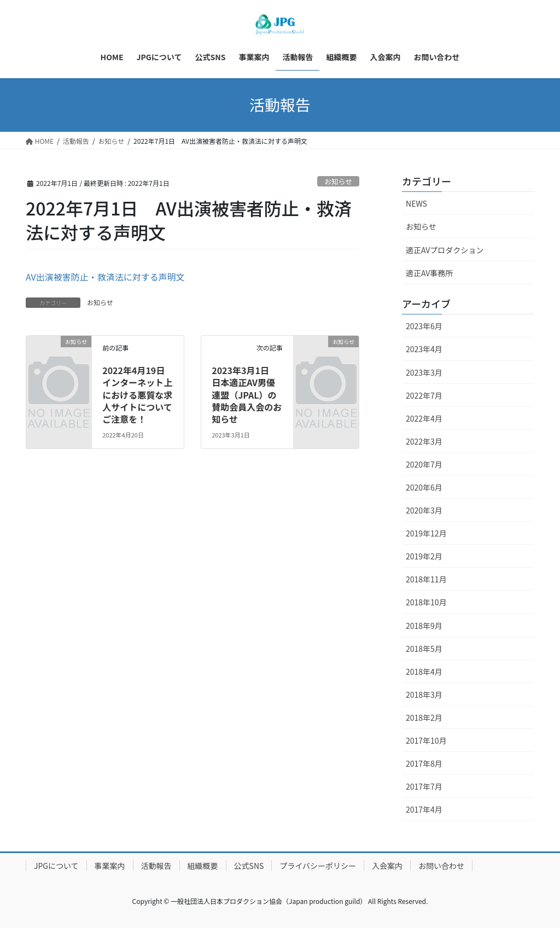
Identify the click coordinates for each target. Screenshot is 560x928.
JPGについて (56, 866)
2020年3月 (424, 510)
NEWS (416, 203)
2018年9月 (424, 626)
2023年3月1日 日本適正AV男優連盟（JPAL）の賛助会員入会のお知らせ (247, 395)
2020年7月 (424, 464)
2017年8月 (424, 763)
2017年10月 (426, 740)
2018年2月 (424, 717)
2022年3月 (424, 441)
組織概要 (203, 866)
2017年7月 (424, 786)
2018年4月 (424, 672)
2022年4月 (424, 418)
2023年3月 (424, 372)
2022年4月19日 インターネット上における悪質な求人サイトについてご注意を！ (138, 395)
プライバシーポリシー (318, 866)
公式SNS (249, 866)
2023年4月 (424, 349)
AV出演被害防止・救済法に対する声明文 (105, 277)
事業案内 (110, 866)
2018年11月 (426, 579)
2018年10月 (426, 602)
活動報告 (156, 866)
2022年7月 (424, 395)
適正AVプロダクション (445, 250)
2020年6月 (424, 487)
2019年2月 (424, 556)
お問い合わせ (441, 866)
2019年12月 (426, 533)
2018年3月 (424, 694)
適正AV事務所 (429, 273)
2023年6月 (424, 326)
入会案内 (387, 866)
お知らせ (338, 181)
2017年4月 (424, 809)
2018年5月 (424, 649)
